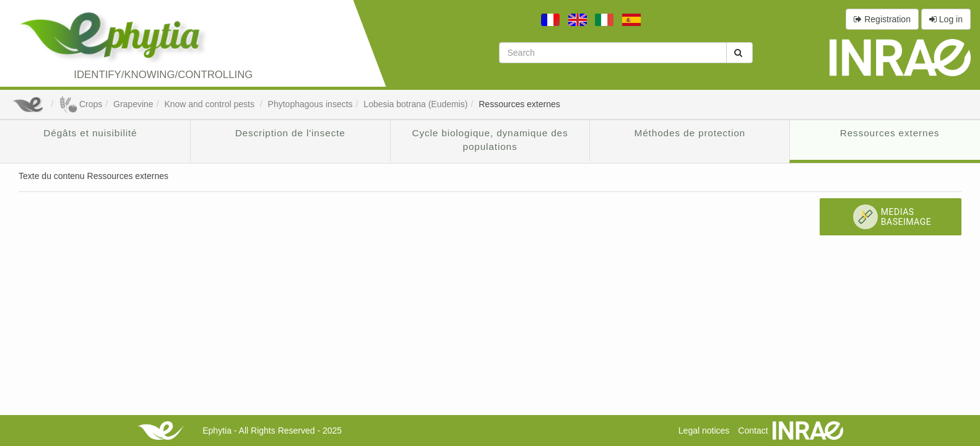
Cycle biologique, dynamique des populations (490, 140)
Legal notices (704, 431)
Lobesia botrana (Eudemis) (415, 104)
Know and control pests (210, 104)
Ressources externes (519, 104)
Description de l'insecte (290, 133)
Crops (80, 104)
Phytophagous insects (310, 104)
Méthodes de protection (690, 133)
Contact (753, 431)
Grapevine (133, 104)
